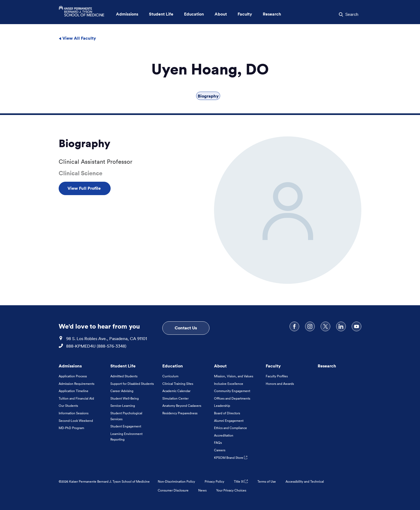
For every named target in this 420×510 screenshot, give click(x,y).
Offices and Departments (232, 398)
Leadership (222, 406)
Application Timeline (74, 391)
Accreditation (224, 435)
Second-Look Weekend (76, 421)
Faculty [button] (245, 14)
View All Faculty (77, 38)
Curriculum (170, 376)
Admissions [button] (127, 14)
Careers (220, 450)
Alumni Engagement (229, 421)
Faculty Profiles (277, 376)
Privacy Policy (214, 481)
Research (327, 366)
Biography (208, 96)
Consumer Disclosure (173, 490)
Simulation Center (175, 398)
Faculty (273, 366)
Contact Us (186, 328)
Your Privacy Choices (231, 490)
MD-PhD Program (71, 428)
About (220, 366)
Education (173, 366)
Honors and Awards (280, 384)
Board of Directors (227, 413)
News (202, 490)
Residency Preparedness (180, 413)
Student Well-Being (125, 398)
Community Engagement (232, 391)
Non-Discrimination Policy (176, 481)
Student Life (123, 366)
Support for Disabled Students (132, 384)
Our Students (68, 406)
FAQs (218, 443)
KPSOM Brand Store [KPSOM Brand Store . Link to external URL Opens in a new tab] (231, 458)
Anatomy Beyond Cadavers (182, 406)
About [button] (221, 14)
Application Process (73, 376)
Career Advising (122, 391)
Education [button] (194, 14)
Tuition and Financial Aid (76, 398)
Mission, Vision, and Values (234, 376)
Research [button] (272, 14)
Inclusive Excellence (229, 384)
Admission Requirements (76, 384)
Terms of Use (267, 481)
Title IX (241, 481)
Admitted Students (124, 376)
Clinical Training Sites (178, 384)
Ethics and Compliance (230, 428)
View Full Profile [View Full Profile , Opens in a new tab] (85, 188)
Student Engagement (126, 426)
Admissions (70, 366)
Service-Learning (123, 406)
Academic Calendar (176, 391)
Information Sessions (74, 413)
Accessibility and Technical (305, 481)
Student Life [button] (161, 14)
